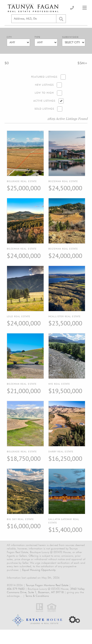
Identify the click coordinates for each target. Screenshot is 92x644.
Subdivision (70, 37)
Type (37, 37)
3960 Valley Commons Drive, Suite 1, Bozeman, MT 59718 (46, 591)
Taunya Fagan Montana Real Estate (47, 585)
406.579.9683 (16, 589)
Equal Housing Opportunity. (39, 570)
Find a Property (23, 5)
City (9, 37)
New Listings (44, 85)
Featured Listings (44, 77)
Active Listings (44, 101)
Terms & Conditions (37, 596)
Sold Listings (44, 109)
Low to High (44, 93)
